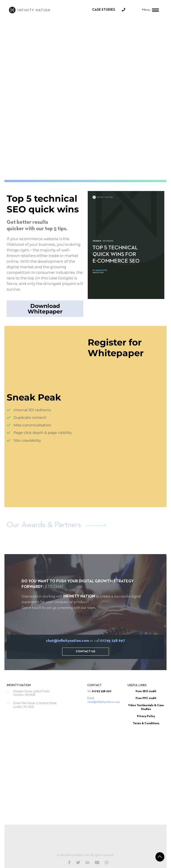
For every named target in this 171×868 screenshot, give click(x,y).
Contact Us (85, 651)
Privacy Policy (146, 716)
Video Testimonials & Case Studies (146, 707)
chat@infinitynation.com (67, 641)
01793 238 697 (113, 641)
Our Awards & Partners (44, 525)
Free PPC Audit (146, 698)
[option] (33, 538)
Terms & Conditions (146, 723)
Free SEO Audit (146, 691)
